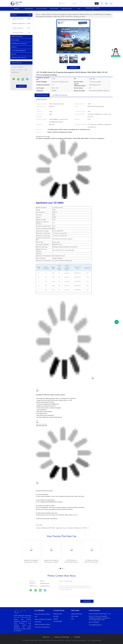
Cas (79, 9)
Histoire (56, 617)
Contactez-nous (66, 9)
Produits (21, 15)
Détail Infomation (42, 95)
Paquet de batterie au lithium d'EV (22, 19)
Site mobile (77, 637)
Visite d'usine (54, 9)
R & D (73, 619)
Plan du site (46, 637)
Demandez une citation (93, 9)
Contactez (73, 68)
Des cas (14, 54)
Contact (14, 47)
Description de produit (60, 95)
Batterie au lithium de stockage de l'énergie (22, 24)
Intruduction (58, 614)
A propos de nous (17, 37)
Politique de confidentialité (62, 637)
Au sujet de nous (41, 9)
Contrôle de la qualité (19, 44)
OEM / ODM (74, 617)
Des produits (29, 9)
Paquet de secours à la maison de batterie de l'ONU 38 (72, 528)
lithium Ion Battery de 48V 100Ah (46, 528)
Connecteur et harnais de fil (21, 33)
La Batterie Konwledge (18, 51)
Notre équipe (58, 621)
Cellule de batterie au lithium (21, 28)
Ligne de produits (77, 614)
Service (56, 619)
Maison (16, 9)
